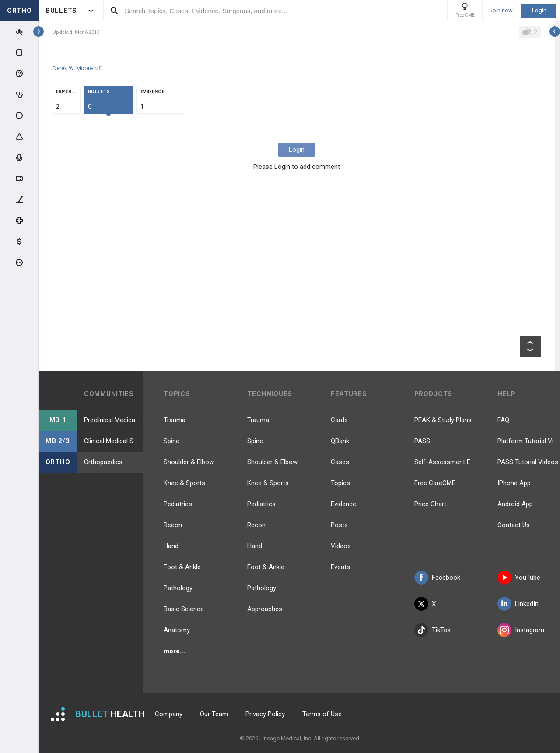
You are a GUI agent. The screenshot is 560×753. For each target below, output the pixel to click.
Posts (339, 525)
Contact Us (514, 525)
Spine (171, 441)
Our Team (214, 714)
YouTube (519, 578)
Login (539, 10)
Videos (341, 546)
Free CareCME (435, 483)
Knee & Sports (184, 483)
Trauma (175, 420)
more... (174, 651)
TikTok (432, 630)
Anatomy (177, 630)
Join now (501, 11)
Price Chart (430, 504)
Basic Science (184, 609)
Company (169, 714)
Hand (171, 546)
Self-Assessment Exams (446, 462)
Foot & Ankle (182, 567)
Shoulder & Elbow (189, 462)
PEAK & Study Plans (443, 420)
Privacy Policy (265, 714)
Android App (515, 504)
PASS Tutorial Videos (528, 462)
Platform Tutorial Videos (529, 441)
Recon (173, 525)
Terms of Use (322, 714)
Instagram (521, 630)
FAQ (503, 420)
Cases (340, 462)
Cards (339, 420)
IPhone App (514, 483)
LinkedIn (518, 604)
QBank (340, 441)
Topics (340, 483)
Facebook (437, 578)
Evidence (343, 504)
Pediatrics (178, 504)
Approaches (265, 609)
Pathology (178, 588)
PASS (422, 441)
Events (340, 567)
